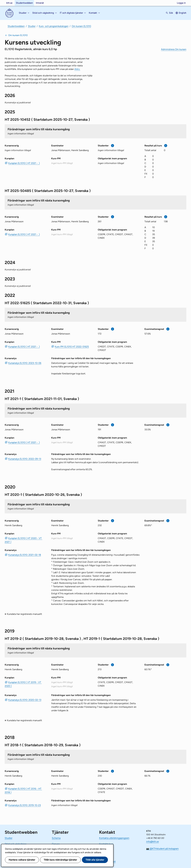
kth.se (9, 3)
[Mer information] (113, 146)
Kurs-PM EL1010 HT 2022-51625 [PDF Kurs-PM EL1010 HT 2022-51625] (72, 347)
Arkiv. (77, 69)
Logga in (181, 3)
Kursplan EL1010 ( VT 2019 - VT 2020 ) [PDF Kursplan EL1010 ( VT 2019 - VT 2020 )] (23, 684)
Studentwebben (24, 3)
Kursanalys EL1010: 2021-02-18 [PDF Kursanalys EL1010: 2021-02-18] (25, 555)
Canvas (56, 844)
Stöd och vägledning (15, 844)
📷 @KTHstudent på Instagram (162, 849)
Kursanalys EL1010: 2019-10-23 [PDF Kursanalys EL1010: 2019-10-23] (25, 805)
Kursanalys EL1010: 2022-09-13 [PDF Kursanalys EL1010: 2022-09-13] (25, 459)
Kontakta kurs (106, 844)
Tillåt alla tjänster (95, 860)
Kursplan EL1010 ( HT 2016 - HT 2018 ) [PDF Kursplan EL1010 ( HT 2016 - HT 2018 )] (23, 790)
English (183, 13)
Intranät (40, 3)
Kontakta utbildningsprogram (114, 838)
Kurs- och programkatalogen (54, 26)
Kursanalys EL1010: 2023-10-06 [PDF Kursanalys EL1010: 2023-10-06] (25, 363)
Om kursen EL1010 (81, 26)
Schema (56, 838)
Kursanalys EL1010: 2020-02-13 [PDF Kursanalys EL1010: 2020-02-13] (25, 700)
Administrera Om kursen (174, 49)
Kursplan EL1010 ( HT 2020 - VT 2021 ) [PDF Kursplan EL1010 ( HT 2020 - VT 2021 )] (23, 540)
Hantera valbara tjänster (22, 860)
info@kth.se (153, 842)
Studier (32, 26)
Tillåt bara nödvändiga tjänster (60, 860)
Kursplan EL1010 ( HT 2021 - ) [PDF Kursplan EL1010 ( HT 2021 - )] (24, 163)
